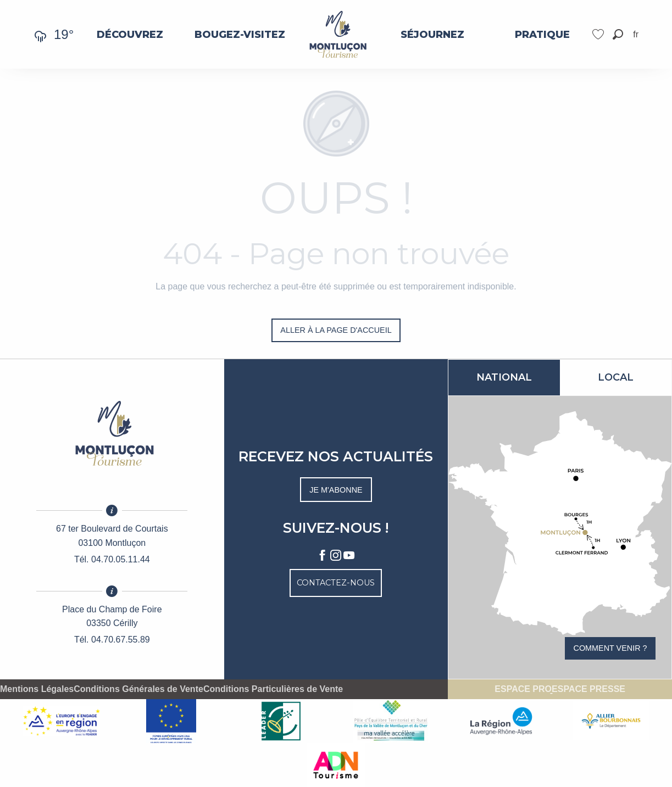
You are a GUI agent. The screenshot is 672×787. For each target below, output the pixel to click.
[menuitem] (130, 35)
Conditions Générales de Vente (138, 689)
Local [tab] (616, 377)
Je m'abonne (336, 490)
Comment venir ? (610, 648)
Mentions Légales (37, 689)
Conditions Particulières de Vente (273, 689)
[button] (618, 34)
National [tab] (504, 377)
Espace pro (523, 689)
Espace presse (588, 689)
